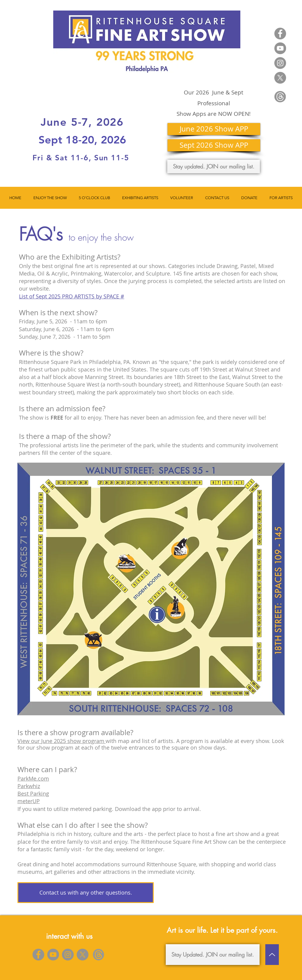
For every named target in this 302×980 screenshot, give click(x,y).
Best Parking (33, 794)
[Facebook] (280, 34)
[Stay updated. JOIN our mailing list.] (214, 166)
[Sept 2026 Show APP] (214, 145)
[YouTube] (280, 48)
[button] (50, 198)
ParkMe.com (33, 778)
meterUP (29, 801)
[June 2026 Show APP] (214, 129)
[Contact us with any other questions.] (86, 893)
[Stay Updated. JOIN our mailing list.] (213, 955)
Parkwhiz (29, 786)
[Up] (272, 955)
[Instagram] (280, 63)
